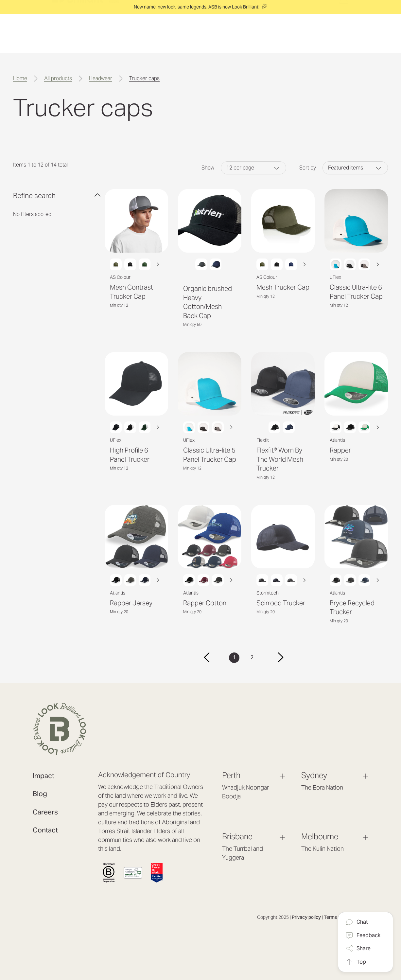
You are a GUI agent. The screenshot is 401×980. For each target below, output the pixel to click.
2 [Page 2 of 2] (252, 658)
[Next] (281, 658)
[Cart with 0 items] (348, 27)
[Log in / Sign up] (344, 39)
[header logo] (86, 34)
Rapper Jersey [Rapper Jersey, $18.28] (131, 603)
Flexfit (263, 440)
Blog (40, 794)
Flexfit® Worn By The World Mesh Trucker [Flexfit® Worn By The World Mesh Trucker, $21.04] (280, 459)
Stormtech (268, 593)
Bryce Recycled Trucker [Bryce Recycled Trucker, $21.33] (352, 608)
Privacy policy (306, 917)
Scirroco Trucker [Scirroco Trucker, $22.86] (281, 603)
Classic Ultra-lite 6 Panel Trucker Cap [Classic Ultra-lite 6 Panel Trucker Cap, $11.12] (356, 292)
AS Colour (120, 277)
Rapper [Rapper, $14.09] (340, 450)
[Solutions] (159, 34)
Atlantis (337, 440)
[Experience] (199, 34)
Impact (44, 776)
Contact (45, 830)
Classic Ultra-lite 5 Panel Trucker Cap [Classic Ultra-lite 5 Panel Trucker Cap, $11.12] (210, 455)
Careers (45, 812)
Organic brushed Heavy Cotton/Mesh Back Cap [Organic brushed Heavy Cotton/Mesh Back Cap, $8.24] (208, 302)
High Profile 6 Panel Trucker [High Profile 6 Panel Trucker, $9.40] (130, 455)
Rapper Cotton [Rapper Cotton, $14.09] (205, 603)
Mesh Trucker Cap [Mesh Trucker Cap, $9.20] (283, 287)
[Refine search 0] (57, 195)
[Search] (364, 33)
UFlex (335, 277)
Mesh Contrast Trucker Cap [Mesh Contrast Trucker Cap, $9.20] (131, 292)
